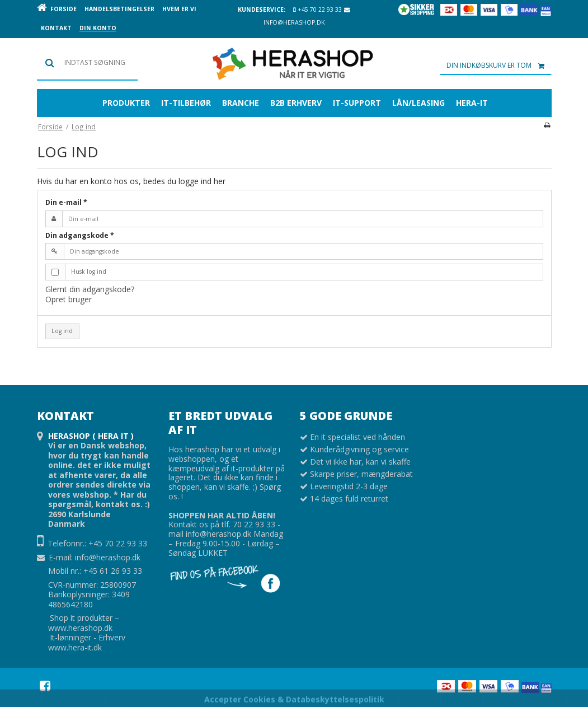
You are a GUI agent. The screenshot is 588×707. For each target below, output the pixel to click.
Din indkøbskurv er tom (499, 65)
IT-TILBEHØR (186, 103)
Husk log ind (89, 271)
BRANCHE (241, 103)
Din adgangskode (80, 235)
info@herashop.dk (108, 557)
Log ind (62, 331)
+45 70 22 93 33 (317, 10)
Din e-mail (66, 202)
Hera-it (472, 103)
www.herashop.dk (80, 628)
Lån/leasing (418, 103)
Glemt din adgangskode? (90, 289)
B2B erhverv (296, 103)
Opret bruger (69, 299)
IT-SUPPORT (357, 103)
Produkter (126, 103)
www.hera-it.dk (75, 647)
